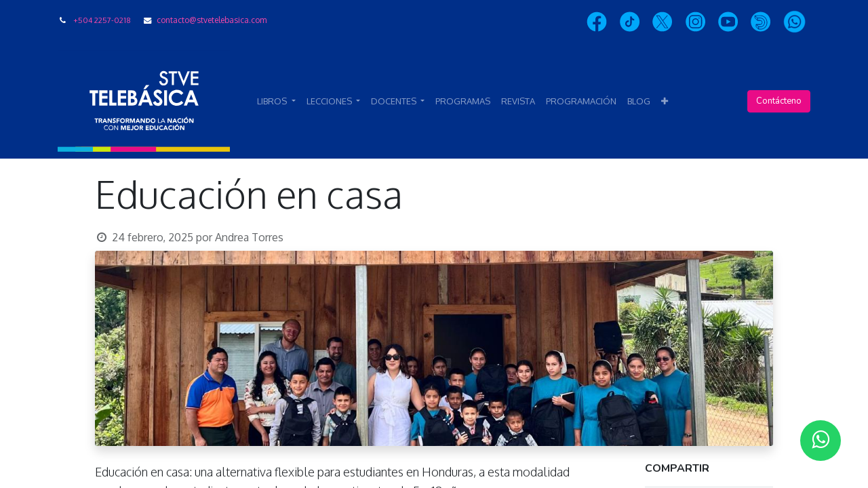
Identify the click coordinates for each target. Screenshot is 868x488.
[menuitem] (463, 102)
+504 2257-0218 (102, 20)
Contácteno (779, 101)
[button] (665, 102)
